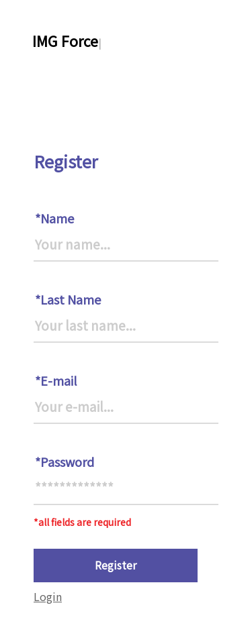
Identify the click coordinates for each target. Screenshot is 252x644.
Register (116, 565)
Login (48, 596)
